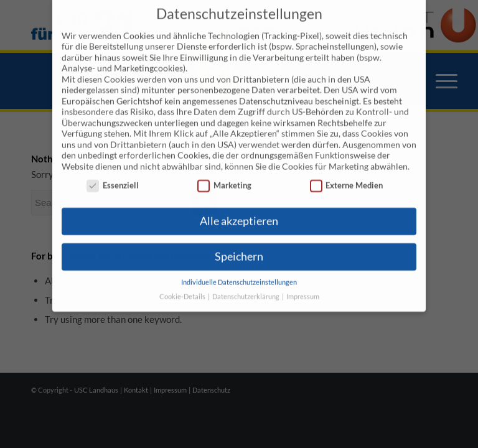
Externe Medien (347, 175)
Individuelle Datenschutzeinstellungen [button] (239, 271)
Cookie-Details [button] (183, 286)
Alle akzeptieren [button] (239, 210)
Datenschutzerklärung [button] (246, 286)
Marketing (224, 175)
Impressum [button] (303, 286)
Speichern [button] (239, 245)
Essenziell (113, 175)
